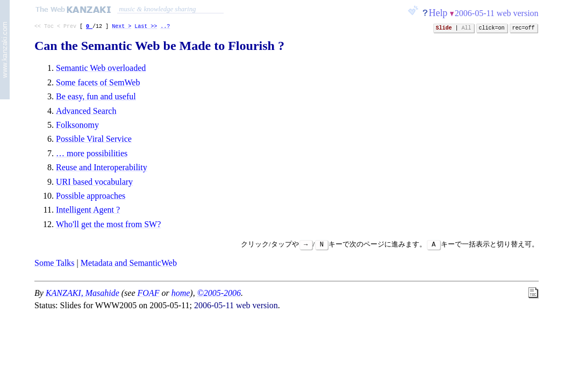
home (181, 293)
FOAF (149, 293)
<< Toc (44, 27)
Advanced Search (86, 111)
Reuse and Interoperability (102, 167)
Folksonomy (77, 125)
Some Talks (55, 263)
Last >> (146, 27)
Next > (121, 27)
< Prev (67, 27)
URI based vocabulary (94, 182)
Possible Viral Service (94, 139)
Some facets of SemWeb (98, 82)
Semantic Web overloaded (101, 68)
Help (438, 13)
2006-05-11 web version (497, 13)
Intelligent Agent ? (88, 210)
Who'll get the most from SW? (108, 224)
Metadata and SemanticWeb (129, 263)
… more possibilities (92, 153)
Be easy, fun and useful (96, 96)
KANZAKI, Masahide (83, 293)
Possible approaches (91, 196)
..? (165, 27)
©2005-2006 (219, 293)
